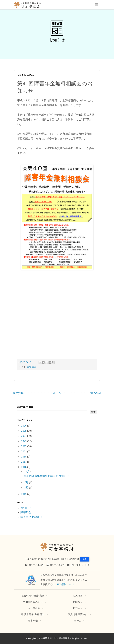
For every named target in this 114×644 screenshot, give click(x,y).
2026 (24, 426)
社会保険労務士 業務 (33, 596)
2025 (24, 431)
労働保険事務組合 (33, 602)
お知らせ (26, 508)
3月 (27, 488)
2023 (24, 441)
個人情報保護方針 (78, 614)
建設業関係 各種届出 (33, 614)
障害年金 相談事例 (31, 517)
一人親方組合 (33, 608)
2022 (24, 446)
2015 (24, 494)
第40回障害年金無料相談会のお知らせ (46, 476)
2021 (24, 451)
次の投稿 (18, 393)
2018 (24, 457)
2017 (24, 462)
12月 (27, 471)
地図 (85, 559)
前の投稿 (96, 393)
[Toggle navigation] (96, 5)
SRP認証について (66, 584)
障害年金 (32, 367)
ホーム (57, 393)
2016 (24, 467)
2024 (24, 436)
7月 (27, 482)
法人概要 (78, 596)
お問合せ (78, 602)
